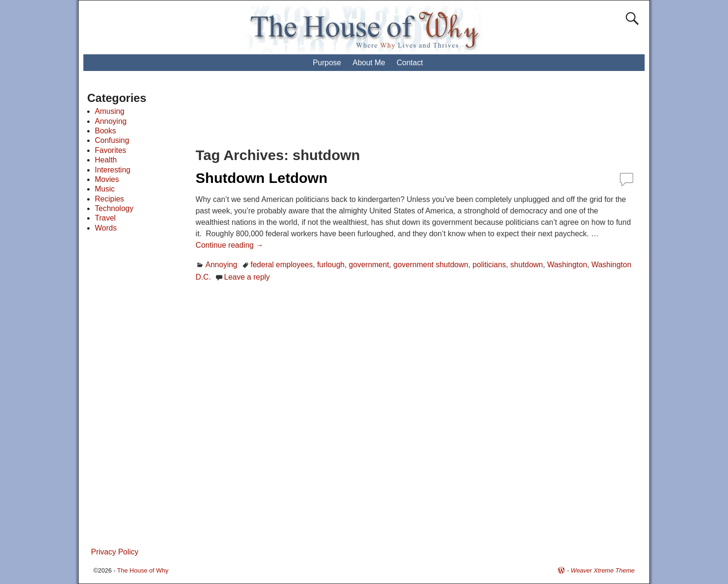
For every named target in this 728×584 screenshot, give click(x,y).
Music (105, 189)
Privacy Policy (115, 552)
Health (106, 160)
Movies (107, 179)
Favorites (111, 150)
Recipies (109, 199)
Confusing (112, 140)
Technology (114, 208)
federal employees (282, 265)
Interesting (113, 170)
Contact (409, 63)
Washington (567, 265)
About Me (369, 63)
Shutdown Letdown (262, 178)
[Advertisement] (373, 114)
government (369, 265)
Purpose (327, 63)
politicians (489, 265)
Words (106, 228)
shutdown (527, 265)
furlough (331, 265)
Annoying (221, 265)
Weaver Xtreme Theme (603, 570)
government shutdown (431, 265)
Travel (105, 218)
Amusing (110, 111)
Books (105, 131)
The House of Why (143, 570)
